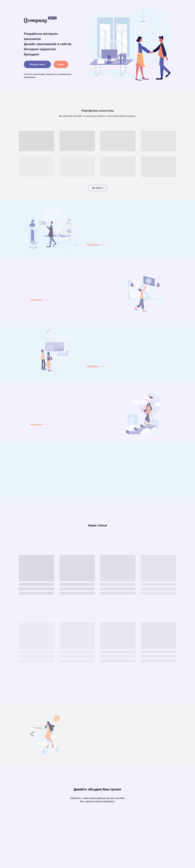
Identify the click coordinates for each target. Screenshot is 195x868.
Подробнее (93, 245)
